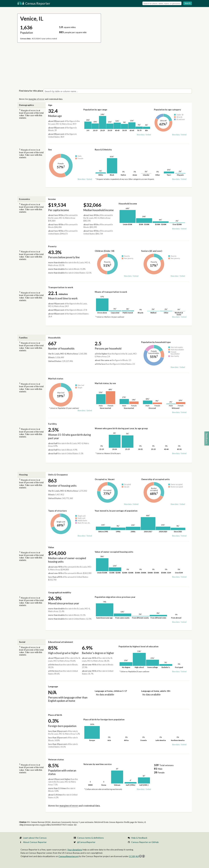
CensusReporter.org (69, 856)
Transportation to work (61, 287)
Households (54, 338)
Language (53, 686)
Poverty (52, 246)
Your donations (75, 850)
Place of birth (55, 715)
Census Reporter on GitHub (145, 842)
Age (50, 105)
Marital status (56, 379)
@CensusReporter (86, 842)
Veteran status (56, 759)
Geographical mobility (60, 592)
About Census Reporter (35, 842)
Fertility (52, 424)
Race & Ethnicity (103, 150)
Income (52, 199)
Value (51, 547)
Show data (141, 135)
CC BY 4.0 (137, 856)
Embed (148, 135)
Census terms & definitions (90, 838)
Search (188, 3)
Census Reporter (34, 3)
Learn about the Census (35, 838)
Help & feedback (139, 838)
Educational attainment (61, 642)
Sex (50, 150)
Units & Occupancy (58, 475)
